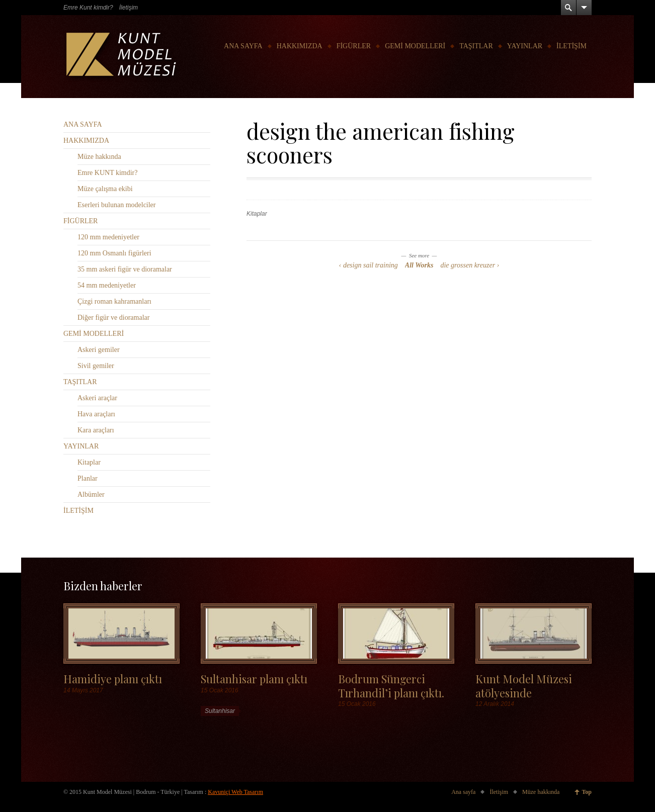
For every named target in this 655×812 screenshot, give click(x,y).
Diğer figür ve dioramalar (113, 318)
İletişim (129, 8)
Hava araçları (96, 414)
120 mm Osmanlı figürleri (114, 253)
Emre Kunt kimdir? (88, 8)
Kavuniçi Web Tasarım (235, 792)
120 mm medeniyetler (108, 237)
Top (587, 792)
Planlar (88, 478)
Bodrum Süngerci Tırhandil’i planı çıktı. (391, 685)
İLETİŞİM (571, 46)
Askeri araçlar (97, 398)
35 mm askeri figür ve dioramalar (125, 269)
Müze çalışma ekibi (105, 189)
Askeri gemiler (99, 350)
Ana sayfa (463, 792)
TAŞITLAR (476, 46)
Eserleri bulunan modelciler (117, 205)
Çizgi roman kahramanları (114, 301)
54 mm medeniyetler (107, 285)
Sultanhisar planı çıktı (254, 679)
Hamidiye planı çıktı (113, 679)
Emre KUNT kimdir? (108, 173)
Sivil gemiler (96, 366)
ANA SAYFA (243, 46)
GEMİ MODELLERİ (415, 46)
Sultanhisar (220, 711)
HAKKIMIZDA (300, 46)
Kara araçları (96, 430)
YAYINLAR (525, 46)
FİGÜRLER (354, 46)
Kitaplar (257, 214)
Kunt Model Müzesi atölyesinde (524, 685)
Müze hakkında (99, 157)
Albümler (91, 494)
